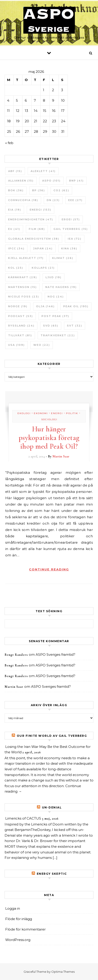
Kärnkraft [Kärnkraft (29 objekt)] (23, 277)
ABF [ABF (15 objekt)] (15, 171)
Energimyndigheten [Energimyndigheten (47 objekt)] (31, 219)
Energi (57, 413)
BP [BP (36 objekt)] (39, 190)
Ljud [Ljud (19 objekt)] (54, 277)
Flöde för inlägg (19, 919)
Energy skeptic (52, 874)
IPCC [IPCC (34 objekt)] (16, 248)
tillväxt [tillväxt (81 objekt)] (20, 335)
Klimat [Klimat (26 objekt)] (63, 258)
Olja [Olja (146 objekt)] (45, 306)
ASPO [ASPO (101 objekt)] (51, 181)
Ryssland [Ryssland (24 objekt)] (21, 326)
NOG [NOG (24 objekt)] (56, 297)
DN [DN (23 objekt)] (53, 200)
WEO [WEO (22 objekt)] (42, 345)
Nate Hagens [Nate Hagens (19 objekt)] (61, 287)
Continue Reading (49, 569)
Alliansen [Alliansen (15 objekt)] (21, 181)
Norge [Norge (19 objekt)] (18, 306)
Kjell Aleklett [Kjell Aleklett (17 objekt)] (26, 258)
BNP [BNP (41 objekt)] (76, 181)
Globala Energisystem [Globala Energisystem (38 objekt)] (34, 239)
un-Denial (52, 807)
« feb (9, 143)
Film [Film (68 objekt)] (37, 229)
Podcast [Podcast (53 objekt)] (21, 316)
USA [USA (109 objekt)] (16, 345)
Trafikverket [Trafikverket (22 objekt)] (58, 335)
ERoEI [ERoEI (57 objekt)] (71, 219)
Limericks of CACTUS (23, 818)
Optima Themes (63, 972)
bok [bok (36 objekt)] (16, 190)
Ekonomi (41, 413)
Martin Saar (61, 456)
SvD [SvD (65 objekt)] (51, 326)
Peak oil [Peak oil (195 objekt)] (76, 306)
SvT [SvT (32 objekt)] (75, 326)
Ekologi (24, 413)
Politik (72, 413)
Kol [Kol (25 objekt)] (16, 268)
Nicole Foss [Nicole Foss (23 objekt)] (24, 297)
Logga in (13, 908)
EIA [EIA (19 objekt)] (15, 210)
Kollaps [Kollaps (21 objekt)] (43, 268)
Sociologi (49, 419)
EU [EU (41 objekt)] (14, 229)
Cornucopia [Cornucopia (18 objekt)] (23, 200)
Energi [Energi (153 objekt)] (40, 210)
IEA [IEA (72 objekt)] (75, 239)
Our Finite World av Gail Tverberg (52, 736)
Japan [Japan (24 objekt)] (43, 248)
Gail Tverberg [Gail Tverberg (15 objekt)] (71, 229)
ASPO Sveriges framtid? (55, 655)
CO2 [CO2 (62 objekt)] (61, 190)
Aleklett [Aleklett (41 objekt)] (43, 171)
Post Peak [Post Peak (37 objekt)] (55, 316)
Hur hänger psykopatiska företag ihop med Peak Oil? (49, 438)
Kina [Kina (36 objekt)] (69, 248)
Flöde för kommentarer (25, 929)
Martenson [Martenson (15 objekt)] (22, 287)
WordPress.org (18, 940)
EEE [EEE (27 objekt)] (75, 200)
